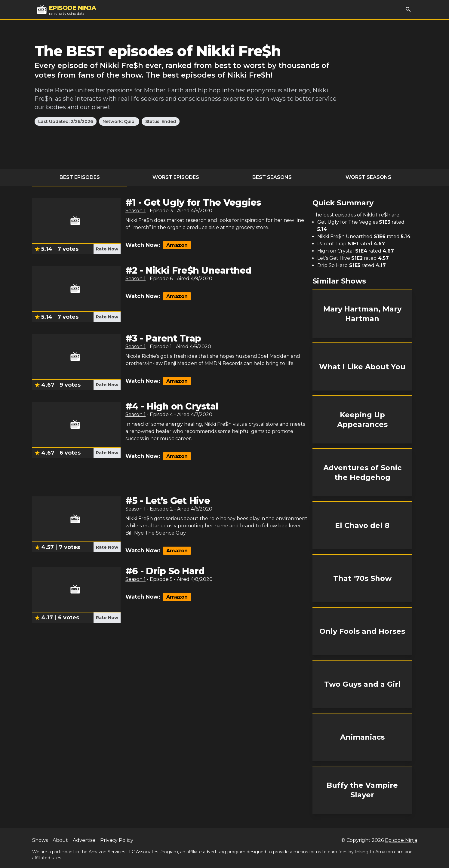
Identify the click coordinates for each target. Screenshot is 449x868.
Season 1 (135, 211)
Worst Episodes (176, 177)
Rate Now (107, 249)
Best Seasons (272, 177)
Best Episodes (80, 177)
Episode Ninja (401, 840)
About (60, 840)
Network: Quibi (119, 121)
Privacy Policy (117, 840)
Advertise (84, 840)
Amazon (177, 245)
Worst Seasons (368, 177)
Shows (40, 840)
